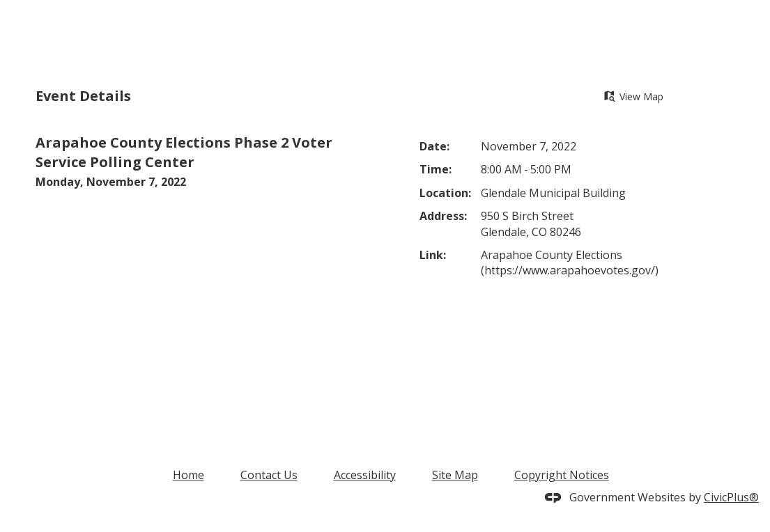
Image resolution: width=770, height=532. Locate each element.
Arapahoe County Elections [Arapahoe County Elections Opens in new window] (552, 255)
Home (188, 475)
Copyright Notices (562, 475)
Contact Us (269, 475)
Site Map (455, 475)
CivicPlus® (731, 497)
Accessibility (365, 475)
